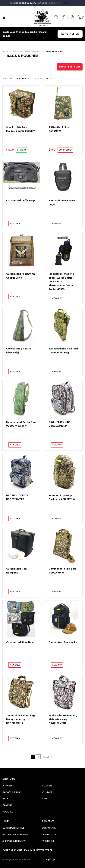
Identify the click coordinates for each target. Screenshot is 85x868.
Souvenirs (49, 786)
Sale (45, 799)
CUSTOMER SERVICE (13, 828)
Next (46, 757)
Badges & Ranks (12, 792)
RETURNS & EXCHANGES (15, 834)
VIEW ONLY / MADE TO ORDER (27, 51)
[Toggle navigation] (4, 18)
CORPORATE (49, 828)
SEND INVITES (70, 34)
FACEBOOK (48, 841)
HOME (5, 51)
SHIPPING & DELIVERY (14, 841)
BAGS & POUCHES (54, 51)
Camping (8, 805)
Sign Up (50, 859)
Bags (5, 799)
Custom (47, 792)
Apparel (7, 786)
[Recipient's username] (24, 859)
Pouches (8, 812)
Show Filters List (70, 67)
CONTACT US (49, 834)
